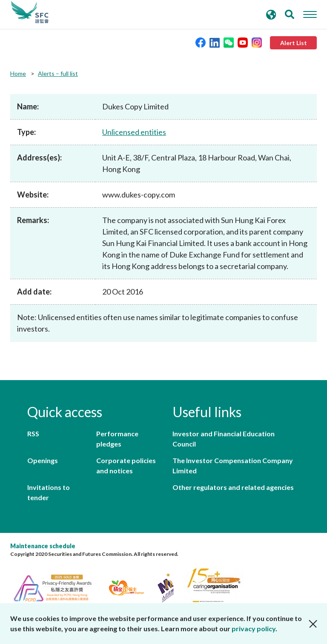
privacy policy (254, 628)
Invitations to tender (49, 492)
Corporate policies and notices (126, 465)
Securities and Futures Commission (30, 12)
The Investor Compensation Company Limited (233, 465)
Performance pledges (117, 439)
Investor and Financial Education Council (224, 439)
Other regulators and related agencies (233, 487)
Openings (43, 460)
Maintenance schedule (43, 546)
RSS (33, 434)
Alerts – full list (58, 73)
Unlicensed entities (134, 132)
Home (18, 73)
